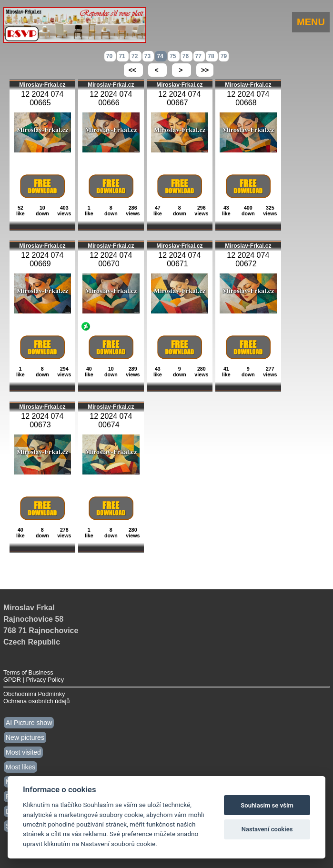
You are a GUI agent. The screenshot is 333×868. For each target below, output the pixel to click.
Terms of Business (28, 672)
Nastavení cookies (267, 829)
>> (205, 70)
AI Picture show (29, 723)
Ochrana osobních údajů (36, 701)
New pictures (25, 737)
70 (110, 56)
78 (212, 56)
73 (148, 56)
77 (199, 56)
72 (136, 56)
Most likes (20, 767)
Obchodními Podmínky (34, 694)
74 (161, 56)
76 (187, 56)
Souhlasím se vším (267, 805)
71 (123, 56)
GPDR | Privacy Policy (34, 680)
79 (224, 56)
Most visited (23, 752)
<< (133, 70)
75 (174, 56)
